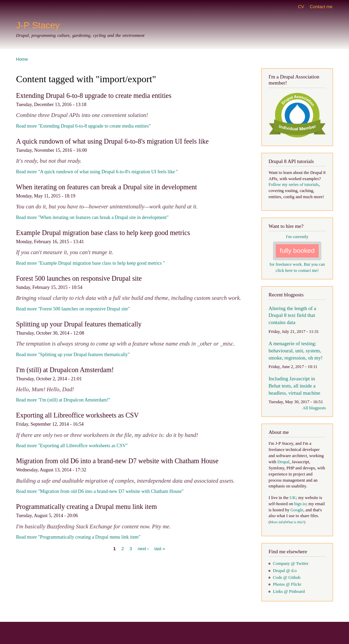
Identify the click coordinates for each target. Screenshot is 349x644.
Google (297, 510)
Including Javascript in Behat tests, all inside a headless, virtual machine (294, 386)
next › (143, 548)
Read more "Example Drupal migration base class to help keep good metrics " (90, 263)
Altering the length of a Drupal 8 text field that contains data (292, 316)
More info (277, 522)
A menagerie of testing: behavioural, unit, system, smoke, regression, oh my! (295, 351)
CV (301, 7)
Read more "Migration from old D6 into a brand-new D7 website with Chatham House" (100, 491)
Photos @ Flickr (287, 584)
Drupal (284, 462)
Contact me (321, 7)
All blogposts (314, 408)
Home (22, 59)
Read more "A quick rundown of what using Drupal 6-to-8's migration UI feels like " (97, 172)
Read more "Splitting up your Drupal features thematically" (73, 355)
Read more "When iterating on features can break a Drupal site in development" (92, 217)
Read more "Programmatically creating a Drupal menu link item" (78, 537)
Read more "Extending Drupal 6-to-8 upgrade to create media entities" (83, 126)
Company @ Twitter (291, 563)
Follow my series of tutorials (294, 185)
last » (160, 548)
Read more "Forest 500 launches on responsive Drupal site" (73, 309)
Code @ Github (287, 577)
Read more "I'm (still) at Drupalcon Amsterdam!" (63, 400)
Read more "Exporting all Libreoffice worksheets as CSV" (72, 446)
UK (293, 498)
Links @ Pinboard (289, 591)
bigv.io (300, 504)
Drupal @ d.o (285, 571)
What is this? (295, 522)
